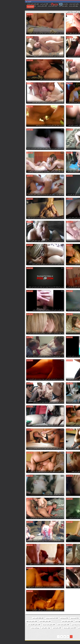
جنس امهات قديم (64, 631)
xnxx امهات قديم (60, 618)
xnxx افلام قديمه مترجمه (72, 618)
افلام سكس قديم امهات (7, 621)
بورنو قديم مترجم (10, 628)
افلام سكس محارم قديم (59, 628)
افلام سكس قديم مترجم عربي (71, 625)
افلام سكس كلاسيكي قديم (9, 625)
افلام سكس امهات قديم (56, 621)
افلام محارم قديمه (32, 628)
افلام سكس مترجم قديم (73, 628)
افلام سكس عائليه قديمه (20, 621)
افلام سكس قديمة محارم (38, 625)
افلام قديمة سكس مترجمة (45, 628)
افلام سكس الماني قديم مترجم (71, 621)
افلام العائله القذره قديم (13, 618)
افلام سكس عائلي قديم (43, 621)
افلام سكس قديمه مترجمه (24, 625)
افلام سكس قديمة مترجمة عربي (54, 625)
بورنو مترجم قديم (74, 631)
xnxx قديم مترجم (50, 618)
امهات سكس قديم (21, 628)
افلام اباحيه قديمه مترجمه (27, 618)
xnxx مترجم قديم (40, 618)
